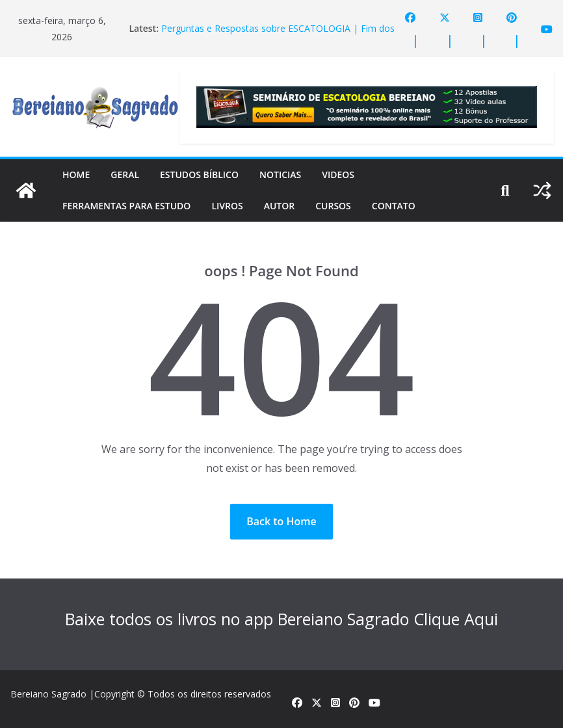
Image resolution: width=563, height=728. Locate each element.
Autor (280, 206)
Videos (338, 175)
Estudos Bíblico (199, 175)
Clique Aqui (456, 619)
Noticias (280, 175)
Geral (125, 175)
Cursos (333, 206)
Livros (227, 206)
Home (76, 175)
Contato (394, 206)
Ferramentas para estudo (126, 206)
